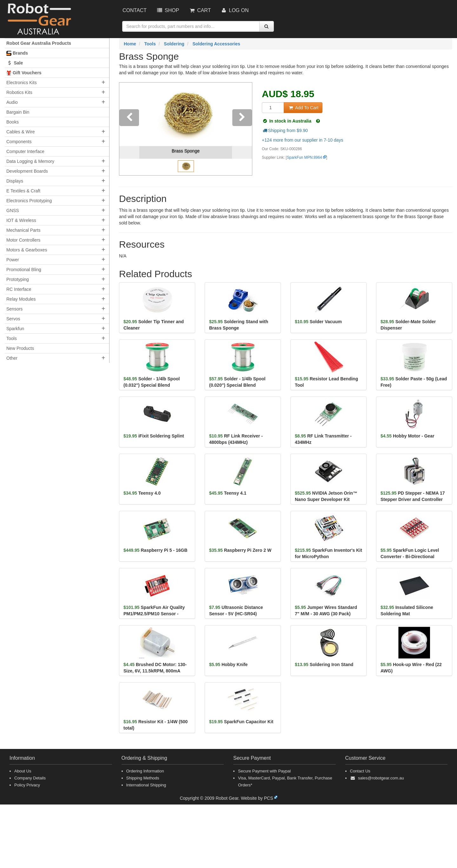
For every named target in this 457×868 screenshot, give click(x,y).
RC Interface (19, 289)
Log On (234, 10)
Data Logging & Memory (30, 161)
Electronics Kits (22, 83)
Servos (13, 319)
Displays (15, 181)
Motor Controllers (23, 240)
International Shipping (146, 785)
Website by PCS (257, 798)
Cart (200, 10)
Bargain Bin (18, 112)
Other (12, 358)
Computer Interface (25, 151)
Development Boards (27, 171)
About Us (23, 771)
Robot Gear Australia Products (39, 43)
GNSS (13, 210)
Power (13, 260)
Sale (15, 63)
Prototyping (18, 279)
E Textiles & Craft (23, 191)
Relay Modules (21, 299)
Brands (17, 53)
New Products (20, 348)
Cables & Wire (20, 132)
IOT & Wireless (21, 220)
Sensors (14, 309)
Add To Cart (303, 108)
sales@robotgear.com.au (381, 778)
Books (13, 122)
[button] (129, 129)
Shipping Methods (143, 778)
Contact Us (360, 771)
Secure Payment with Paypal (264, 771)
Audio (12, 102)
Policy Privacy (27, 785)
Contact (135, 10)
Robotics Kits (19, 92)
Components (19, 142)
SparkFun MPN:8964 (305, 157)
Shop (168, 10)
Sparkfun (15, 329)
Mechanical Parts (23, 230)
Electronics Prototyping (29, 201)
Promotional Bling (24, 270)
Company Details (30, 778)
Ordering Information (145, 771)
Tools (12, 338)
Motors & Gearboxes (27, 250)
